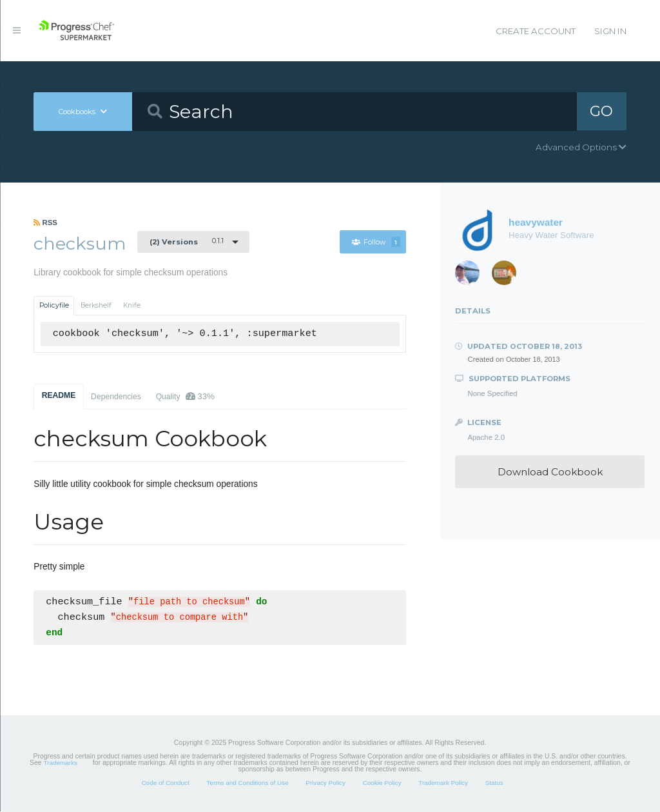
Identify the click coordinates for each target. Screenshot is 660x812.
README (59, 395)
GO (601, 111)
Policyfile (54, 305)
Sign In (610, 31)
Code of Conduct (165, 783)
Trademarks (61, 763)
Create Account (536, 31)
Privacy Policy (325, 783)
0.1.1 (187, 241)
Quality (185, 396)
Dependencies (116, 397)
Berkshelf (96, 305)
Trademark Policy (443, 783)
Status (494, 783)
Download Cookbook (550, 472)
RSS (45, 223)
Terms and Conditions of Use (247, 783)
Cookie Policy (382, 783)
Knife (132, 305)
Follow (376, 242)
